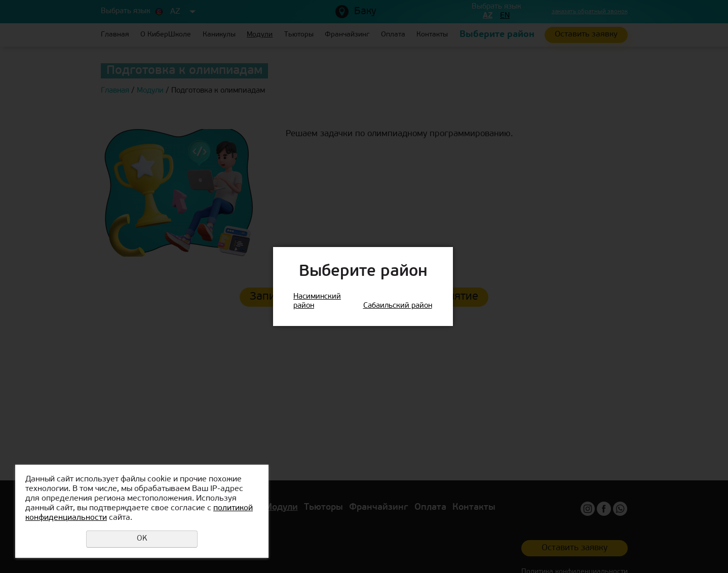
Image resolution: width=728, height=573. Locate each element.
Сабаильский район (398, 306)
